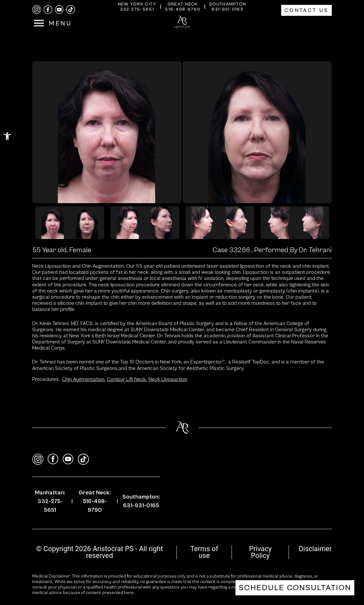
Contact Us (307, 10)
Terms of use (204, 552)
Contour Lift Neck (127, 379)
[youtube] (59, 10)
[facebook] (48, 10)
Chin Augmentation (84, 379)
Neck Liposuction (168, 379)
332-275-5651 (137, 9)
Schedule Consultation (295, 588)
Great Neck (183, 4)
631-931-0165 (228, 9)
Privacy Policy (260, 552)
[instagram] (37, 10)
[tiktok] (71, 10)
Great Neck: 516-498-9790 (95, 501)
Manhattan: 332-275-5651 (50, 501)
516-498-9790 (183, 9)
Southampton (228, 4)
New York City (137, 4)
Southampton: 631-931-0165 (141, 501)
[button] (7, 136)
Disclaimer (315, 549)
